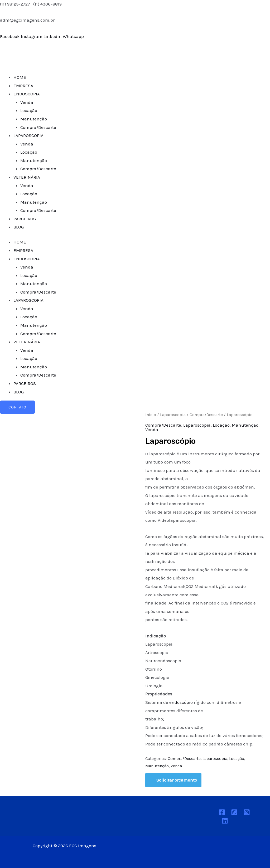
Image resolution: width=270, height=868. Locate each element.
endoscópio (182, 702)
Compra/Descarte (38, 127)
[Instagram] (247, 812)
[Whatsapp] (234, 812)
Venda (27, 102)
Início (151, 415)
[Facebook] (222, 812)
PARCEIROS (25, 219)
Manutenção (34, 119)
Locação (29, 110)
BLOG (19, 227)
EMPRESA (23, 86)
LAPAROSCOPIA (28, 135)
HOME (20, 77)
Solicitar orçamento (177, 780)
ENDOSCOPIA (27, 94)
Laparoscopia (173, 415)
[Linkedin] (225, 821)
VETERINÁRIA (27, 177)
